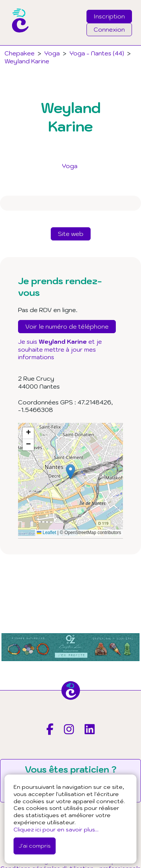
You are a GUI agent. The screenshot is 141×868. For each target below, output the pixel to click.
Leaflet (46, 533)
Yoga (70, 166)
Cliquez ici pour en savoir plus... (56, 829)
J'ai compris (35, 846)
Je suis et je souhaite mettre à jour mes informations (60, 349)
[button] (70, 472)
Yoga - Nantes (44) (97, 53)
